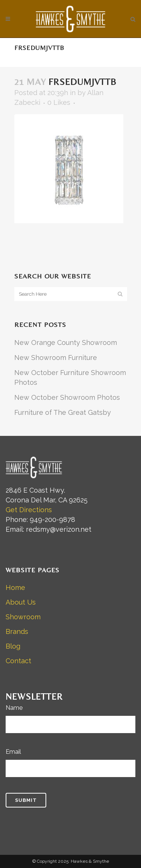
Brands (17, 631)
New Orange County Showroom (66, 343)
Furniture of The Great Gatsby (63, 412)
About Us (21, 602)
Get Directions (29, 510)
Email (13, 752)
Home (15, 587)
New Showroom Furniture (56, 358)
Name (14, 708)
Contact (18, 661)
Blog (13, 646)
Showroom (23, 617)
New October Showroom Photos (67, 397)
